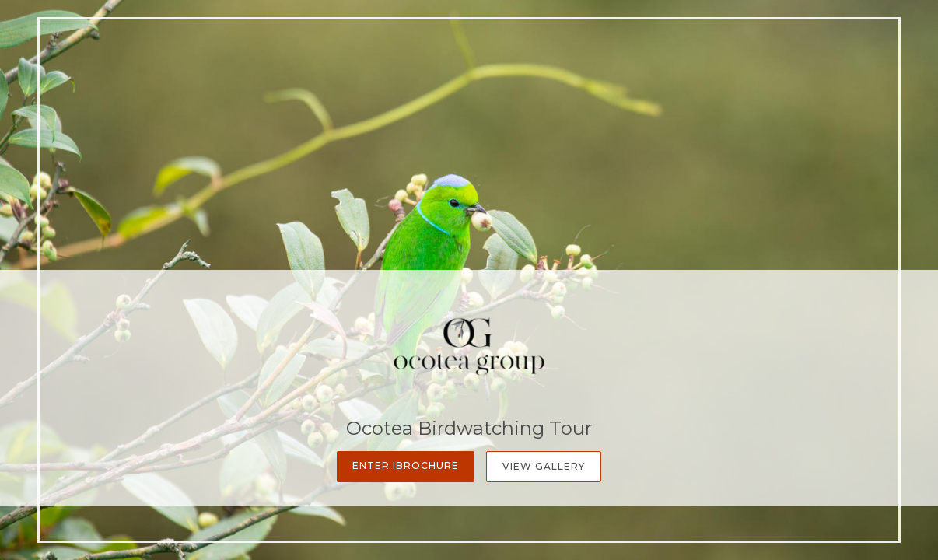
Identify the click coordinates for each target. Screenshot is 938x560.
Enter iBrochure (406, 465)
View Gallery (544, 466)
